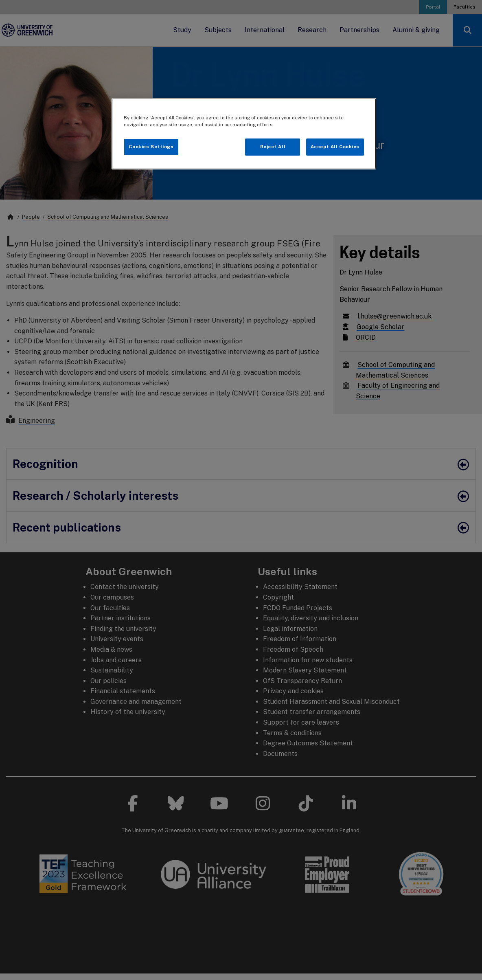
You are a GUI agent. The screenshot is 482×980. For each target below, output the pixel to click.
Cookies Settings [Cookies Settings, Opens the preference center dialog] (151, 147)
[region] (244, 134)
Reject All (273, 147)
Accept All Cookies (335, 147)
